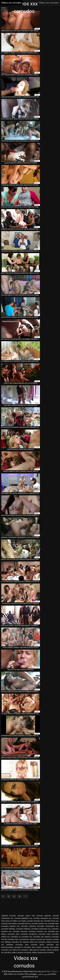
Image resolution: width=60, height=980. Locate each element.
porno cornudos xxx (49, 945)
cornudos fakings (8, 929)
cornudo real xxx (24, 924)
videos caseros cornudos (21, 953)
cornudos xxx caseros (42, 937)
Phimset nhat (33, 977)
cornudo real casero (9, 924)
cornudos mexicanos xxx (41, 929)
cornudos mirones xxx (38, 931)
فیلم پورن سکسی (44, 974)
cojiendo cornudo (8, 916)
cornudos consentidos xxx (48, 926)
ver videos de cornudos (19, 950)
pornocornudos (7, 947)
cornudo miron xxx (51, 921)
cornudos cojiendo (28, 926)
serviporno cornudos (22, 947)
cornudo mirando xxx (35, 921)
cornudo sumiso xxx (39, 924)
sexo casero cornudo (40, 947)
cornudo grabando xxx (23, 918)
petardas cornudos (15, 945)
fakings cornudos (12, 942)
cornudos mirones (20, 931)
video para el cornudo (37, 950)
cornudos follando (23, 929)
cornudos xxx (27, 937)
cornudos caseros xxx (10, 926)
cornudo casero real (26, 916)
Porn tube (37, 971)
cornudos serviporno (29, 934)
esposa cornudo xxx (38, 939)
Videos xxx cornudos (16, 974)
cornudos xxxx (13, 939)
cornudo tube (53, 924)
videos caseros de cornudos (43, 953)
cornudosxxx (24, 939)
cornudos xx (15, 937)
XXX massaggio (31, 974)
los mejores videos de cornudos (32, 942)
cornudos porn (13, 934)
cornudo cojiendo (43, 916)
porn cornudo (31, 945)
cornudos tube (44, 934)
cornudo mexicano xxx (42, 918)
